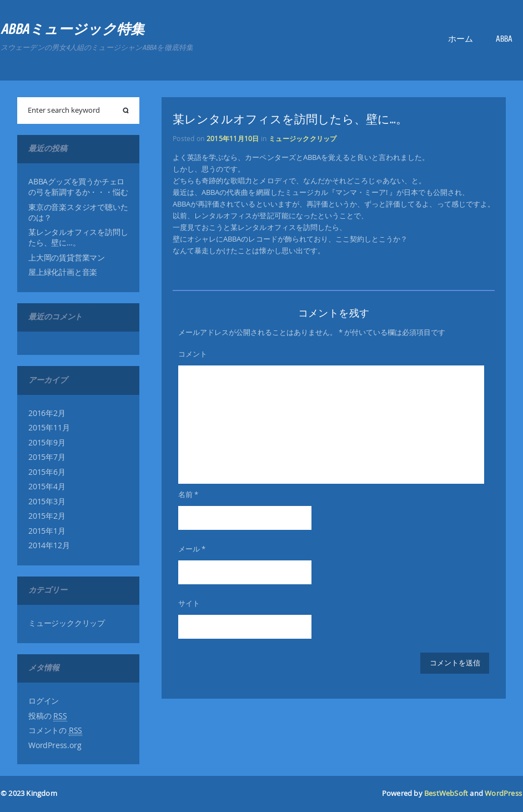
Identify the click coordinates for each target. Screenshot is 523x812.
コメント (193, 354)
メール (192, 549)
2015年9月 (47, 443)
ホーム (461, 39)
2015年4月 (47, 487)
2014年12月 (49, 545)
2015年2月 (47, 516)
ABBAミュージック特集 (73, 29)
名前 (188, 494)
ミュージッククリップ (67, 623)
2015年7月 (47, 457)
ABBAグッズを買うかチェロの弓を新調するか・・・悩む (78, 187)
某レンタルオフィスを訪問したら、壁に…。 (78, 237)
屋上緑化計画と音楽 (63, 272)
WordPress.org (55, 745)
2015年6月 (47, 472)
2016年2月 (47, 413)
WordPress (503, 793)
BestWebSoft (446, 793)
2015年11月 (49, 428)
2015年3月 (47, 502)
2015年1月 (47, 531)
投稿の (48, 716)
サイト (189, 603)
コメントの (55, 731)
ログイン (44, 701)
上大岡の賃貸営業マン (67, 258)
